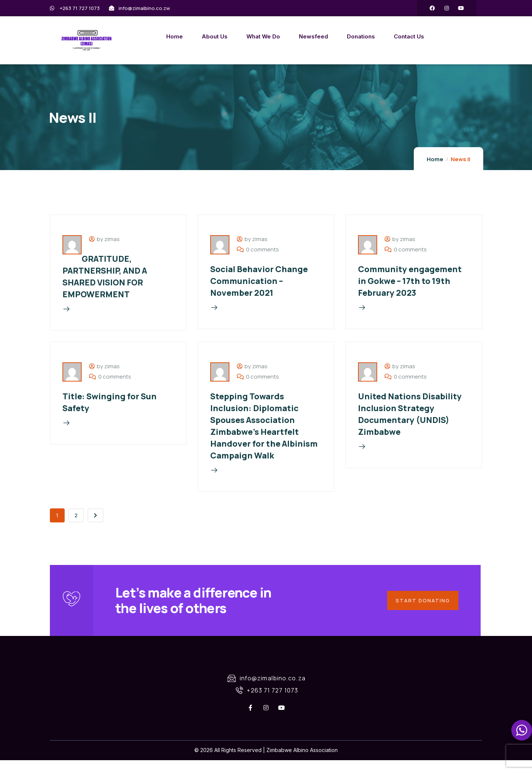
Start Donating (421, 610)
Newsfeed (285, 36)
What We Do (235, 36)
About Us (187, 36)
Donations (333, 36)
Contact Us (381, 36)
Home (146, 36)
